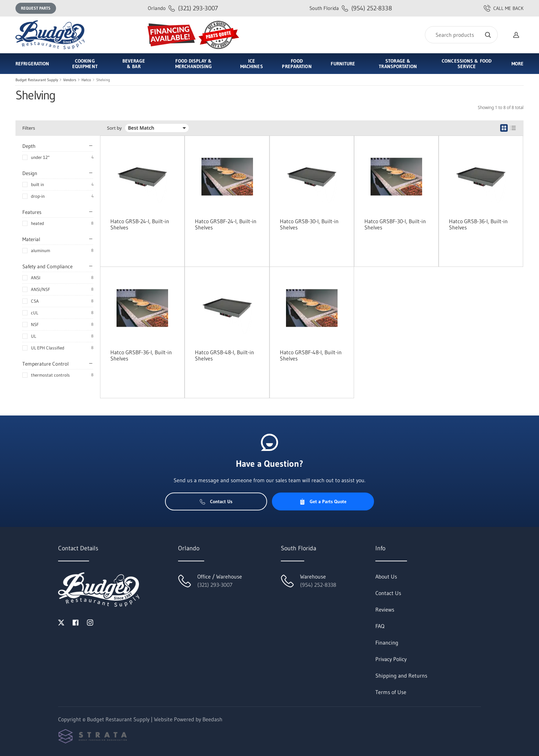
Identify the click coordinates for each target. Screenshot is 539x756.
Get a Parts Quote (323, 501)
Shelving (103, 80)
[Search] (461, 35)
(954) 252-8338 (351, 8)
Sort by (114, 128)
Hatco (86, 80)
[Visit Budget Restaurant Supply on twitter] (61, 622)
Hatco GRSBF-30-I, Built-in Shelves (395, 224)
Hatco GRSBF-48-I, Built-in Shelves (311, 355)
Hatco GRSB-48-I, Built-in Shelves (224, 355)
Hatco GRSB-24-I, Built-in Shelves (140, 224)
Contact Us (216, 501)
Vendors (70, 80)
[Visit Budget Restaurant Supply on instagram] (90, 622)
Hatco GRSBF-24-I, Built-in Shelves (226, 224)
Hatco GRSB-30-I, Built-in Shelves (309, 224)
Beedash (212, 719)
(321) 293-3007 (183, 8)
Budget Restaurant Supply (37, 80)
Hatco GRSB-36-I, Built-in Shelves (478, 224)
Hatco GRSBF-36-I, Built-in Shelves (141, 355)
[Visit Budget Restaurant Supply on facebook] (76, 622)
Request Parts (36, 8)
